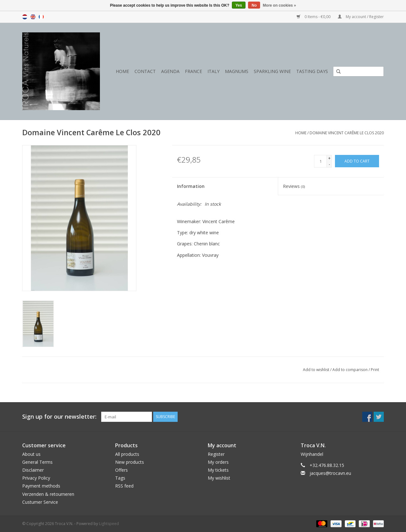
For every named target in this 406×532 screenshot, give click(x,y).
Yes (239, 5)
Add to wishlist (316, 370)
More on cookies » (280, 5)
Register (216, 454)
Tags (120, 478)
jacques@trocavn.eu (330, 473)
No (254, 5)
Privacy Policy (36, 478)
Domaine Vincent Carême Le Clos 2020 (347, 133)
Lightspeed (109, 524)
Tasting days (312, 71)
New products (130, 462)
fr (41, 17)
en (33, 17)
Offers (121, 470)
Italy (213, 71)
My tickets (218, 470)
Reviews (294, 186)
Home (122, 71)
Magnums (237, 71)
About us (31, 454)
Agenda (170, 71)
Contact (145, 71)
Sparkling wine (272, 71)
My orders (218, 462)
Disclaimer (33, 470)
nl (25, 17)
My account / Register (361, 17)
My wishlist (219, 478)
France (193, 71)
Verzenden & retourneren (48, 494)
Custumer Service (40, 502)
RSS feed (124, 486)
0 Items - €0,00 (314, 17)
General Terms (37, 462)
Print (375, 370)
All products (127, 454)
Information (191, 186)
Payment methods (41, 486)
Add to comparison (350, 370)
